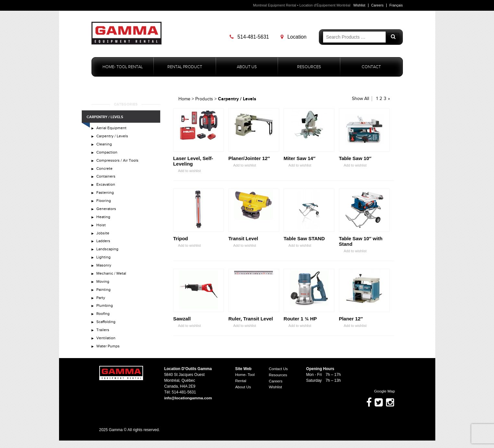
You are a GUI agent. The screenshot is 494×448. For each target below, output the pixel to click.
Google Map (381, 399)
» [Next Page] (389, 99)
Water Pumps (109, 355)
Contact (371, 67)
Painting (104, 297)
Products (204, 99)
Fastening (106, 196)
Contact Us (278, 377)
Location (295, 37)
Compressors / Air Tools (118, 162)
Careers (377, 5)
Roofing (104, 322)
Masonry (104, 271)
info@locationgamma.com (188, 406)
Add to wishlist (187, 171)
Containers (107, 179)
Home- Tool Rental (123, 67)
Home (184, 99)
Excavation (106, 187)
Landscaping (108, 255)
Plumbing (105, 314)
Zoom (219, 147)
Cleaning (105, 145)
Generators (107, 213)
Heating (104, 221)
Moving (103, 288)
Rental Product (185, 67)
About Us (247, 67)
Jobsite (103, 238)
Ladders (104, 246)
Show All (361, 99)
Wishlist (358, 5)
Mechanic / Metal (112, 280)
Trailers (103, 339)
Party (101, 305)
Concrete (105, 170)
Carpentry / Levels (113, 137)
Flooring (104, 204)
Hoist (101, 230)
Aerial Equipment (112, 129)
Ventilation (107, 347)
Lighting (104, 263)
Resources (309, 67)
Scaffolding (107, 330)
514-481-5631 (250, 37)
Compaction (108, 154)
